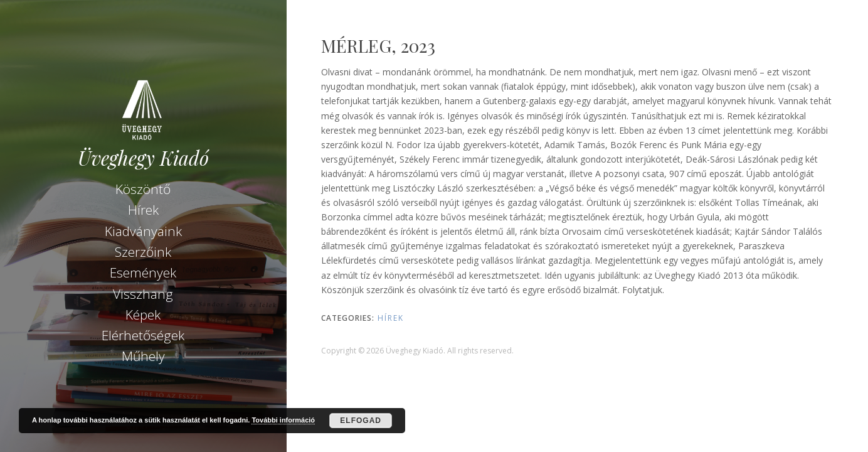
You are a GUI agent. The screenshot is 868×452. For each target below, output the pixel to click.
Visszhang (143, 294)
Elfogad (361, 421)
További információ (283, 420)
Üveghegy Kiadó (143, 158)
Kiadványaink (143, 231)
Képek (143, 315)
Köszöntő (143, 189)
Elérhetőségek (143, 335)
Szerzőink (143, 252)
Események (143, 272)
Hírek (143, 210)
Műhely (143, 356)
